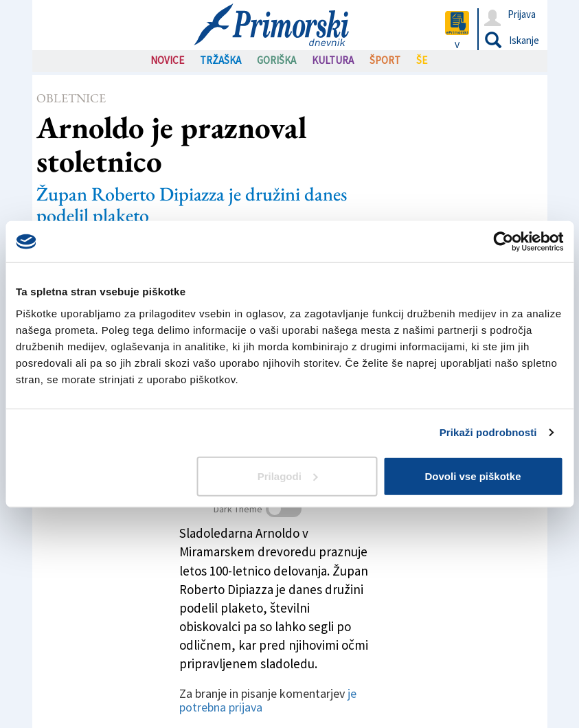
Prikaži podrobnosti (488, 432)
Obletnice (71, 98)
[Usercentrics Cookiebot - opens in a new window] (503, 242)
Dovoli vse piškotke (473, 476)
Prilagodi (288, 476)
